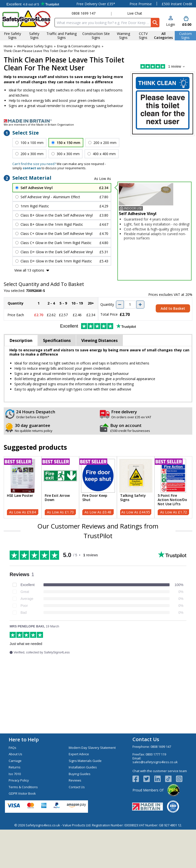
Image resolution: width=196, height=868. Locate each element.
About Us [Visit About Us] (15, 754)
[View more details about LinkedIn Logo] (160, 779)
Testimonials (33, 4)
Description (21, 340)
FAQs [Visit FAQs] (12, 748)
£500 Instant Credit (177, 4)
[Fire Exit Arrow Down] (60, 487)
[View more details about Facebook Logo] (138, 779)
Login (171, 24)
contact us (32, 168)
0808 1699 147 (84, 13)
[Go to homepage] (26, 19)
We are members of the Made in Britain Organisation (39, 125)
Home (8, 46)
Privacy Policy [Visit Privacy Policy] (19, 780)
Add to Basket (173, 308)
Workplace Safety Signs (35, 46)
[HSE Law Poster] (23, 487)
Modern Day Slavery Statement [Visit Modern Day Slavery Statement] (92, 748)
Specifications (57, 340)
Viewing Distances (99, 340)
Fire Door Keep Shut (95, 498)
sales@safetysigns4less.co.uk (155, 762)
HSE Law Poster (20, 496)
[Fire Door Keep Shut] (98, 487)
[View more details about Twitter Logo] (149, 779)
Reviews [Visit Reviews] (75, 780)
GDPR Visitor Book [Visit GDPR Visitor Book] (22, 793)
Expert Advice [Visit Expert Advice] (79, 754)
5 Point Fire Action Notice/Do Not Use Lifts (172, 500)
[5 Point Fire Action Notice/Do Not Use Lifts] (173, 487)
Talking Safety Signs (133, 498)
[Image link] (98, 121)
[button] (171, 21)
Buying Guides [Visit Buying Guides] (80, 774)
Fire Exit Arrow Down (57, 498)
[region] (23, 476)
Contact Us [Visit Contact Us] (77, 787)
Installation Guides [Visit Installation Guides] (83, 767)
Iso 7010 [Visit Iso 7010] (15, 774)
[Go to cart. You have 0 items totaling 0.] (186, 21)
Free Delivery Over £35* (96, 4)
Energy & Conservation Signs (79, 46)
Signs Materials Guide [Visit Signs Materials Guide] (85, 761)
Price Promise (141, 4)
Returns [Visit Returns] (15, 767)
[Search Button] (155, 23)
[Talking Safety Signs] (136, 487)
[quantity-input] (130, 305)
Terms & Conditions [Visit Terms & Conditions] (23, 787)
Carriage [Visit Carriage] (15, 761)
